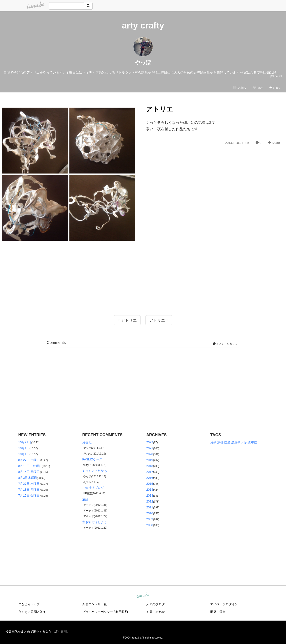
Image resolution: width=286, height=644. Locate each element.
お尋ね (87, 442)
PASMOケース (92, 459)
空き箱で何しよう (95, 522)
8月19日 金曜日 (30, 466)
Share (275, 88)
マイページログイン (224, 604)
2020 (150, 454)
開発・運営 (218, 612)
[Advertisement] (143, 288)
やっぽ (143, 62)
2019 (150, 460)
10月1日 (24, 448)
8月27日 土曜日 (29, 460)
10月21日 (25, 442)
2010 (150, 513)
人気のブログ (156, 604)
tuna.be (143, 595)
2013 (150, 495)
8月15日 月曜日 (29, 472)
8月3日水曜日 (28, 478)
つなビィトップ (29, 604)
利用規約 (122, 612)
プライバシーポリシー (98, 612)
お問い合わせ (156, 612)
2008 (150, 525)
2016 (150, 478)
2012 (150, 501)
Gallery (239, 88)
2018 (150, 466)
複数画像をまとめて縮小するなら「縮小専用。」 (39, 632)
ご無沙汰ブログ (93, 488)
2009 (150, 519)
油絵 (85, 499)
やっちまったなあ (95, 471)
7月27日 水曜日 (29, 484)
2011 (150, 507)
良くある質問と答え (32, 612)
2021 (150, 448)
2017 (150, 472)
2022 (150, 442)
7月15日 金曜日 (29, 495)
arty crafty (143, 25)
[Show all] (276, 76)
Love (258, 88)
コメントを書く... (225, 344)
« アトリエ (127, 320)
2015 (150, 484)
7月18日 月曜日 (29, 490)
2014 (150, 490)
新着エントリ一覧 (95, 604)
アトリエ (160, 109)
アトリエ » (159, 320)
